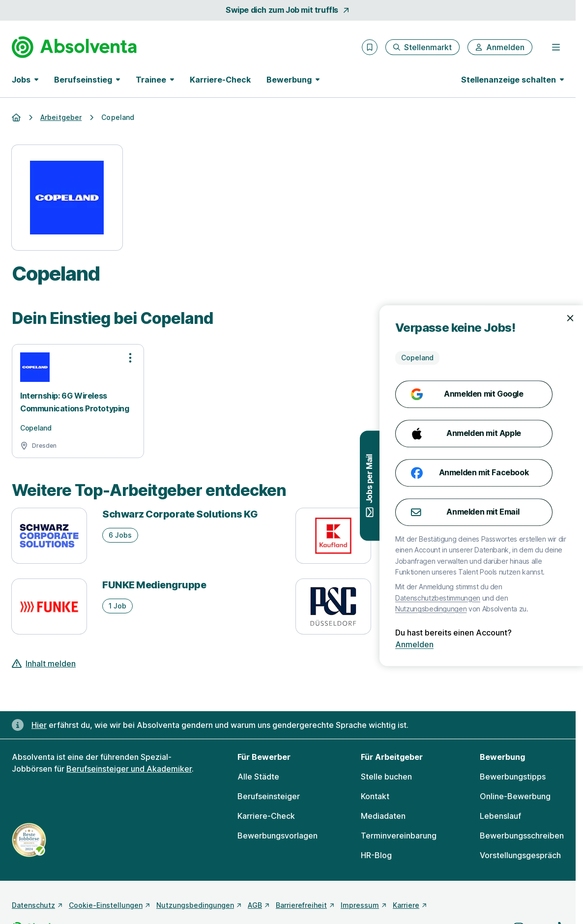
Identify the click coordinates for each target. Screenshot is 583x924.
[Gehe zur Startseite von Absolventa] (74, 47)
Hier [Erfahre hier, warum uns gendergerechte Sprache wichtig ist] (39, 725)
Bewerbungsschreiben (522, 836)
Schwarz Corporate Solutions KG (180, 514)
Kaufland (408, 514)
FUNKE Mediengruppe (154, 585)
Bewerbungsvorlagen (277, 836)
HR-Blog (376, 855)
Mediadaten (383, 816)
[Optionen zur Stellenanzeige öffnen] (130, 358)
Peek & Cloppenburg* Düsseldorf (464, 585)
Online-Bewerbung (515, 796)
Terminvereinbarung (399, 836)
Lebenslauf (500, 816)
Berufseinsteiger (269, 796)
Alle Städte (258, 777)
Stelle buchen (386, 777)
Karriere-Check (220, 80)
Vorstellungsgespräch (520, 855)
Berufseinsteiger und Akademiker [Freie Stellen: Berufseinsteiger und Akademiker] (129, 769)
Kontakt (375, 796)
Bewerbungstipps (513, 777)
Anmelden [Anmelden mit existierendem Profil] (543, 644)
